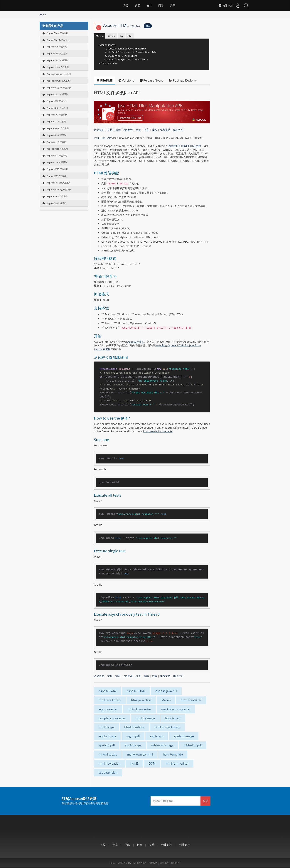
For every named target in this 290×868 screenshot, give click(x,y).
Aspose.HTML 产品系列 (58, 128)
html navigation (109, 763)
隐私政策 (153, 863)
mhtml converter (139, 709)
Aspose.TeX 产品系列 (57, 203)
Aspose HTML (136, 691)
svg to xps (157, 736)
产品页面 (99, 130)
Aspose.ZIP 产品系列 (57, 142)
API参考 (128, 130)
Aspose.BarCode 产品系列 (59, 81)
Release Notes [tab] (152, 80)
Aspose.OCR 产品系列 (57, 101)
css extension (108, 773)
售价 (139, 845)
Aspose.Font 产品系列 (57, 196)
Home (43, 15)
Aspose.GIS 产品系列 (57, 135)
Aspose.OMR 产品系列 (57, 169)
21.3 (148, 26)
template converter (112, 718)
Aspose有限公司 (120, 863)
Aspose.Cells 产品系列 (57, 53)
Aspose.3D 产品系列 (56, 121)
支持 (149, 6)
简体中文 (224, 6)
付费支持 (185, 845)
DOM (152, 763)
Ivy (122, 36)
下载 (127, 845)
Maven (100, 36)
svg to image (107, 736)
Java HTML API (103, 138)
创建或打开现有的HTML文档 (185, 146)
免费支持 (165, 130)
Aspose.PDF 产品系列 (57, 47)
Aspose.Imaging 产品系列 (59, 74)
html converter (191, 700)
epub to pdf (107, 745)
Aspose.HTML (122, 25)
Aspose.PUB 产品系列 (57, 162)
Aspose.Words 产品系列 (58, 40)
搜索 (154, 130)
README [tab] (105, 80)
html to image (145, 718)
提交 (205, 801)
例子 (138, 130)
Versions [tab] (126, 80)
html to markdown (167, 727)
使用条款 (164, 863)
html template (173, 754)
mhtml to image (162, 745)
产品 (126, 6)
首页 (103, 845)
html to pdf (173, 718)
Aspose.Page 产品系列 (57, 149)
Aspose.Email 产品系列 (58, 60)
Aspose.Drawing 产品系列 (59, 189)
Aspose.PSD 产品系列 (57, 156)
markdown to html (140, 754)
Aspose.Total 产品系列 (57, 33)
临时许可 (178, 130)
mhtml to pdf (193, 745)
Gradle (112, 36)
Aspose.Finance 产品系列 (59, 183)
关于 (173, 6)
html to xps (106, 727)
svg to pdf (133, 736)
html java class (141, 700)
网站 (161, 6)
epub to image (184, 736)
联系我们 (175, 863)
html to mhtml (134, 727)
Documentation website (158, 431)
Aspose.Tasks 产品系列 (58, 94)
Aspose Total (108, 691)
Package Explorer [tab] (183, 80)
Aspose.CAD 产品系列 (57, 115)
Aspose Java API (166, 691)
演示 (118, 130)
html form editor (177, 763)
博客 (146, 130)
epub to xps (133, 745)
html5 (134, 763)
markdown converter (176, 709)
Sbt (130, 36)
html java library (110, 700)
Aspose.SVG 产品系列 (57, 176)
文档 (110, 130)
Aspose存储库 (136, 342)
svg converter (108, 709)
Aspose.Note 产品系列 (57, 108)
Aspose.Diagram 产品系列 (59, 88)
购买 (138, 6)
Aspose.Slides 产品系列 (58, 67)
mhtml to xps (108, 754)
